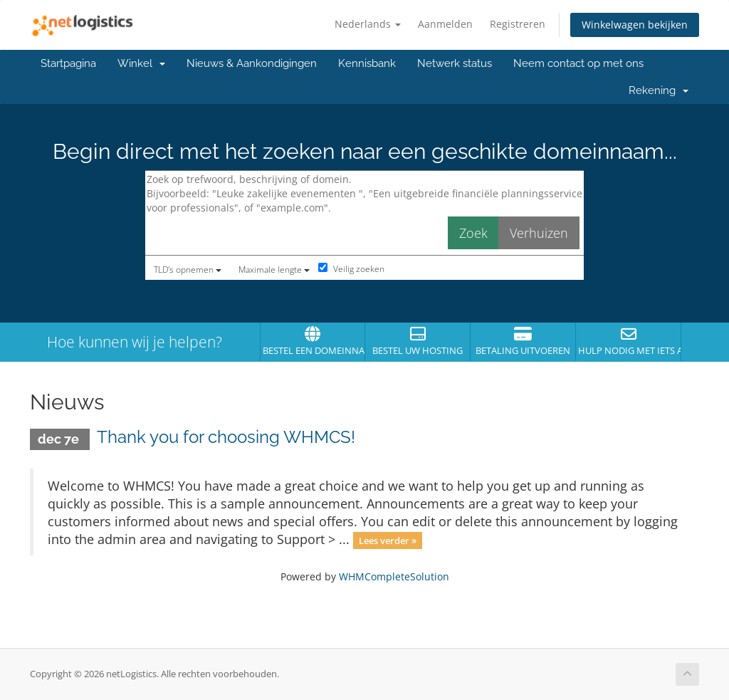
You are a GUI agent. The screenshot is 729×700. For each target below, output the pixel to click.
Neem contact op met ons (578, 63)
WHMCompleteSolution (394, 576)
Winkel (141, 63)
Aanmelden (445, 24)
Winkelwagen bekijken (635, 25)
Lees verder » (388, 540)
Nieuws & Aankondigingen (252, 63)
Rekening (659, 90)
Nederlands (368, 24)
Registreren (518, 24)
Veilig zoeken (351, 269)
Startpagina (68, 63)
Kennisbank (367, 63)
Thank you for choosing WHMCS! (226, 437)
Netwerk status (455, 63)
